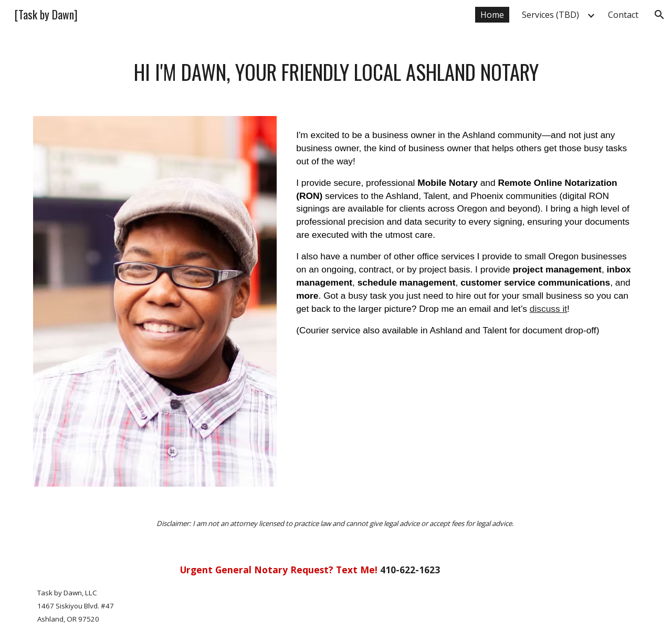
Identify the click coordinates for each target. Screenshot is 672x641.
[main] (336, 72)
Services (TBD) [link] (550, 15)
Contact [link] (623, 15)
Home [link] (492, 15)
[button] (659, 15)
